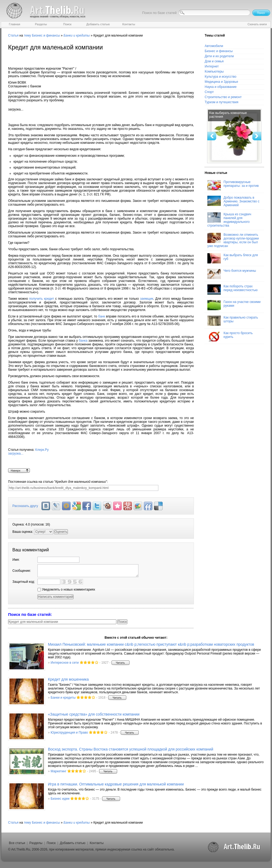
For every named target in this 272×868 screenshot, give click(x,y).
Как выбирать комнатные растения (228, 115)
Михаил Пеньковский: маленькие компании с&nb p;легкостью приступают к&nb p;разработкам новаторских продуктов (151, 644)
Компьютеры (214, 72)
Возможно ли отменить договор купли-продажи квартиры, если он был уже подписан (233, 240)
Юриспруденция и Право (69, 733)
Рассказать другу (25, 506)
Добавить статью (73, 843)
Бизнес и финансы (46, 35)
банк (102, 316)
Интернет (212, 66)
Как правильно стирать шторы (233, 321)
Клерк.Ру (101, 458)
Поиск (51, 843)
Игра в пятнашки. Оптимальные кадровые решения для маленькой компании (116, 784)
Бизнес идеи (60, 799)
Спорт (209, 92)
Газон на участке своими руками (234, 305)
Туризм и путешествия (222, 102)
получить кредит (42, 299)
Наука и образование (221, 87)
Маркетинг (58, 771)
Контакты (97, 843)
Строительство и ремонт (223, 97)
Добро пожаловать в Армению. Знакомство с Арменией (233, 201)
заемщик (147, 299)
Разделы (36, 843)
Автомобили (214, 46)
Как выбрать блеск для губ (233, 258)
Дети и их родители (219, 56)
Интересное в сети (65, 663)
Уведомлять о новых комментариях (66, 590)
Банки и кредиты (63, 698)
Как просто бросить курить (230, 336)
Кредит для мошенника (68, 679)
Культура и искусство (221, 77)
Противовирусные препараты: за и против (233, 185)
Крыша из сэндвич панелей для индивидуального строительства (229, 220)
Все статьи (17, 843)
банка (83, 341)
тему (27, 35)
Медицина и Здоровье (221, 82)
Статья (13, 35)
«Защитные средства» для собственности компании (94, 714)
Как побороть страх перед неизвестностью (233, 290)
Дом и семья (214, 61)
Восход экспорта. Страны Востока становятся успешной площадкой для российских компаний (131, 749)
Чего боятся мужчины (232, 274)
